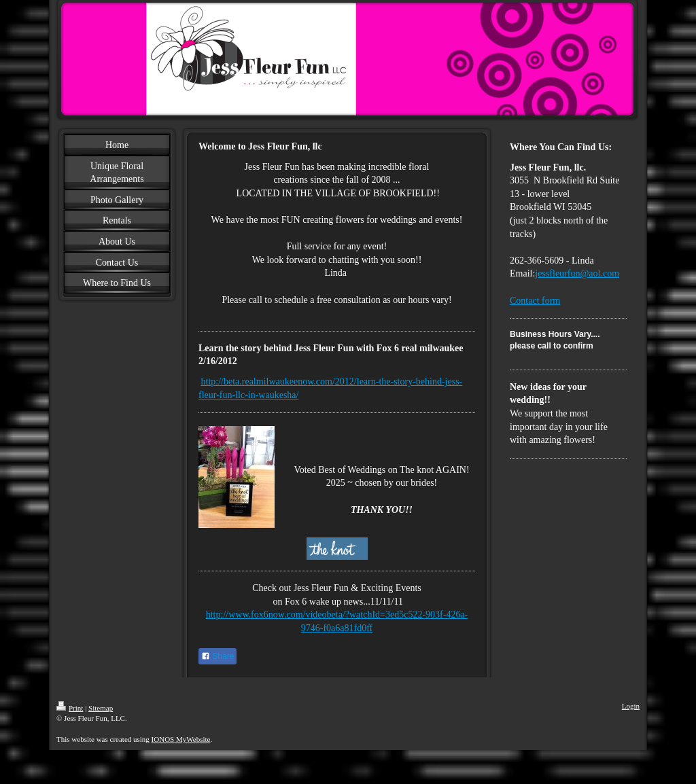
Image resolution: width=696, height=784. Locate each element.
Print (70, 708)
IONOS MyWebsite (181, 739)
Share (217, 656)
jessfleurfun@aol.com (577, 273)
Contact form (535, 301)
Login (631, 706)
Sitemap (101, 708)
